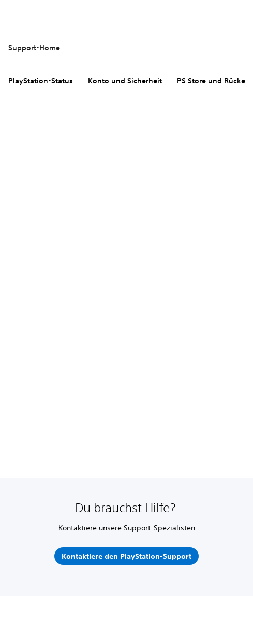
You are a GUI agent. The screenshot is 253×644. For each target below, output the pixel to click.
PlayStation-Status (41, 81)
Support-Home (34, 48)
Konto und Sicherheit (125, 81)
